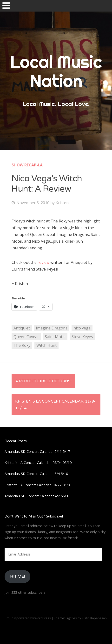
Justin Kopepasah (94, 618)
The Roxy (22, 345)
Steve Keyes (82, 337)
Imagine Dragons (52, 328)
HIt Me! (17, 576)
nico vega (82, 328)
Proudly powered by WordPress (28, 618)
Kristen (62, 203)
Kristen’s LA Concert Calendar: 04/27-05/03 (38, 485)
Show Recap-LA (27, 165)
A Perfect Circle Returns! (43, 381)
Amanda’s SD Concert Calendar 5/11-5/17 (37, 451)
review (43, 262)
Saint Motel (55, 337)
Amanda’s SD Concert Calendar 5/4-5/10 (36, 474)
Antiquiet (22, 328)
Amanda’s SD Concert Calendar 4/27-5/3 (36, 496)
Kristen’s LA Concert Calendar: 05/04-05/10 (38, 463)
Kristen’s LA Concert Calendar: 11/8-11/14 (55, 405)
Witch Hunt (46, 345)
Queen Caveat (26, 337)
